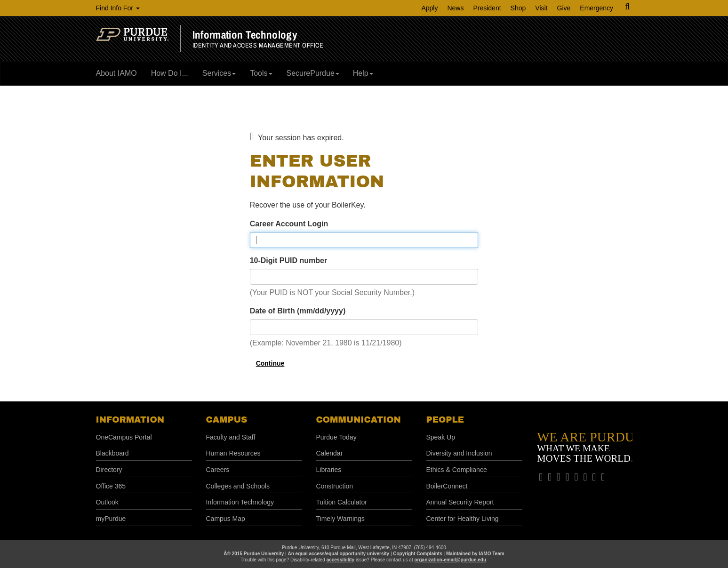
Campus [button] (227, 420)
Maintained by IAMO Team (475, 554)
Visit (541, 8)
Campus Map (226, 519)
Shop (518, 8)
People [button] (445, 420)
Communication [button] (359, 420)
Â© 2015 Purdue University (254, 554)
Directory (109, 470)
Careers (218, 470)
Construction (335, 486)
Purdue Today (336, 437)
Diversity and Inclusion (459, 453)
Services (219, 73)
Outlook (107, 502)
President (487, 8)
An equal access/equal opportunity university (339, 554)
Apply (429, 8)
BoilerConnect (447, 486)
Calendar (330, 453)
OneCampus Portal (124, 437)
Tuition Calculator (342, 502)
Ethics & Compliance (457, 470)
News (455, 8)
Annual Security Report (460, 502)
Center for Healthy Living (463, 519)
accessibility (340, 560)
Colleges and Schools (238, 486)
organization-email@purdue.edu (450, 560)
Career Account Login (289, 224)
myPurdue (111, 519)
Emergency (596, 8)
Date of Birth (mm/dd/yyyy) (298, 311)
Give (564, 8)
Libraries (329, 470)
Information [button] (130, 420)
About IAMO (116, 73)
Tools (261, 73)
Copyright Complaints (417, 554)
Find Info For (118, 8)
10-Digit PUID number (288, 260)
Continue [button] (270, 363)
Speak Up (441, 437)
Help (363, 73)
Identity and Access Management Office (258, 45)
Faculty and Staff (231, 437)
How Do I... (170, 73)
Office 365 (111, 486)
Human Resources (233, 453)
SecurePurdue (313, 73)
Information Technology (245, 35)
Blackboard (112, 453)
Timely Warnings (340, 519)
